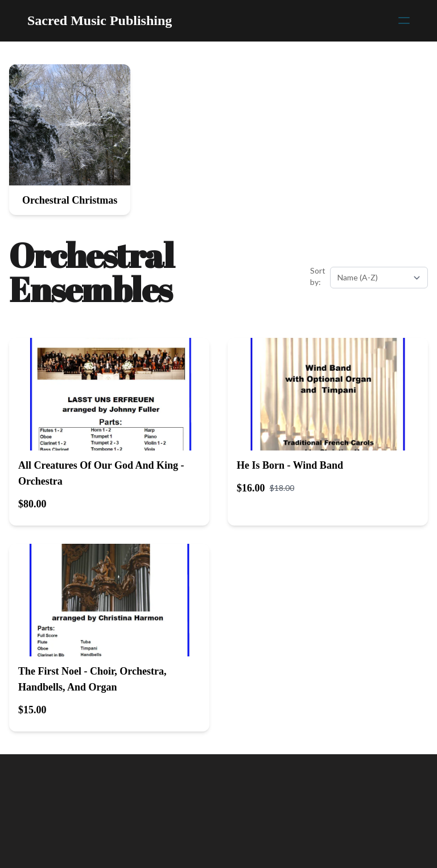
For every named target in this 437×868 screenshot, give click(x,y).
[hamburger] (404, 20)
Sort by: (318, 276)
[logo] (100, 20)
